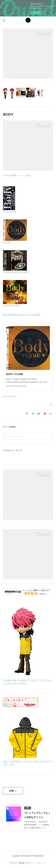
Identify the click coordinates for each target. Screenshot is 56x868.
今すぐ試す (36, 13)
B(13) (14, 397)
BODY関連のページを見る (19, 175)
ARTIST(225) (7, 397)
